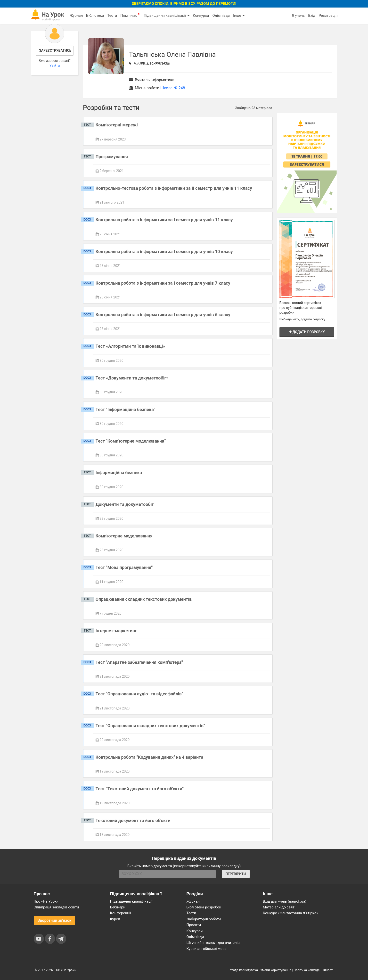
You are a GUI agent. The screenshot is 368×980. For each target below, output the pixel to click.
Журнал (76, 16)
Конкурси (201, 16)
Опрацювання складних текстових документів (144, 599)
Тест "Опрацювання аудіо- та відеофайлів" (139, 694)
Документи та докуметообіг (125, 504)
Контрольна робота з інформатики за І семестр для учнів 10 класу (164, 251)
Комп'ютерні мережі (117, 125)
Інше (239, 16)
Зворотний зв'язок (55, 920)
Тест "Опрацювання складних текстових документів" (150, 726)
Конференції (121, 913)
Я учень (298, 16)
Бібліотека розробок (204, 907)
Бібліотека (95, 16)
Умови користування (276, 970)
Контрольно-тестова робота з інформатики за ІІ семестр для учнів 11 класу (174, 188)
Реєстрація (328, 16)
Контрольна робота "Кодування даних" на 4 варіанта (149, 757)
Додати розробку (307, 332)
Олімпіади (195, 937)
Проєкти (194, 925)
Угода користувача (244, 970)
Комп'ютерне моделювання (124, 536)
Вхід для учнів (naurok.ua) (285, 901)
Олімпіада (221, 16)
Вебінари (118, 907)
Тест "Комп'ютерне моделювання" (131, 441)
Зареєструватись (55, 50)
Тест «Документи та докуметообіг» (132, 378)
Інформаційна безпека (119, 473)
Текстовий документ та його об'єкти (133, 820)
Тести (112, 16)
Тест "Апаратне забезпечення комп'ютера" (139, 662)
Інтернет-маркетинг (116, 631)
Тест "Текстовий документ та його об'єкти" (140, 789)
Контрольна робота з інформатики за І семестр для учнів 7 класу (163, 283)
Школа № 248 (173, 88)
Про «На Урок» (46, 901)
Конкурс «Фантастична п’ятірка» (290, 913)
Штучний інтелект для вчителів (213, 943)
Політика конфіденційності (313, 970)
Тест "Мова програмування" (124, 567)
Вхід (312, 16)
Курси (115, 919)
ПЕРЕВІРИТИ (236, 874)
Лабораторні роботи (204, 919)
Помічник (130, 15)
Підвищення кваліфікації (166, 16)
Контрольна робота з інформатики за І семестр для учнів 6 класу (163, 315)
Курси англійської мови (207, 949)
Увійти (55, 66)
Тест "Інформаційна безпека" (125, 409)
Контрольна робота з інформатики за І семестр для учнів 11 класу (164, 220)
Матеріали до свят (279, 907)
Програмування (112, 157)
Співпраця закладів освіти (56, 907)
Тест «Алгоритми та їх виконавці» (130, 346)
